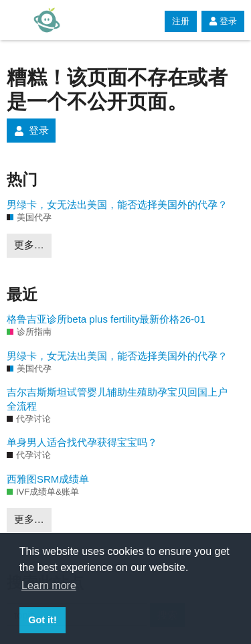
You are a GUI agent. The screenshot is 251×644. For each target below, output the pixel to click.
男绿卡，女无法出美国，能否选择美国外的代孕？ (117, 205)
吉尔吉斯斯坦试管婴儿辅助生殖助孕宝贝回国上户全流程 (117, 399)
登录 (223, 21)
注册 (181, 21)
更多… (29, 245)
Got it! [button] (42, 620)
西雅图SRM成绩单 (48, 479)
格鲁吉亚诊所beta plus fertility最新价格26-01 (106, 319)
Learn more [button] (49, 585)
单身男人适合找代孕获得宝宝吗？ (82, 442)
